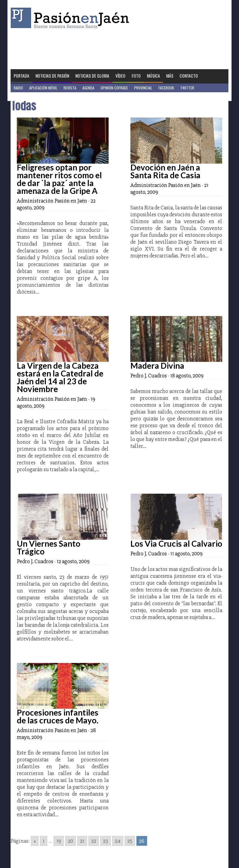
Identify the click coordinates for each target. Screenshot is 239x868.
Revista (70, 88)
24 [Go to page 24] (118, 841)
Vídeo (120, 76)
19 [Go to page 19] (59, 841)
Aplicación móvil (43, 88)
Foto (136, 76)
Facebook (166, 88)
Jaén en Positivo (27, 96)
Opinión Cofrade (114, 88)
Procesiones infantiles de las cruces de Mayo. (58, 716)
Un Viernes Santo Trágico (49, 547)
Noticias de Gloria (92, 76)
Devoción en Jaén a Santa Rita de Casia (165, 171)
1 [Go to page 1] (44, 841)
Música (153, 76)
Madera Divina (157, 366)
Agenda (88, 88)
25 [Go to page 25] (130, 841)
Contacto (189, 76)
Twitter (187, 88)
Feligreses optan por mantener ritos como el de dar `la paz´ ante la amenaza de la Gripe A (59, 179)
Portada (21, 76)
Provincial (143, 88)
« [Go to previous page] (35, 841)
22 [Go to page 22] (94, 841)
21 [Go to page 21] (82, 841)
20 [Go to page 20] (70, 841)
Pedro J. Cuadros (149, 376)
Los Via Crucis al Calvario (176, 544)
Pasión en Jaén (72, 18)
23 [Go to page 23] (105, 841)
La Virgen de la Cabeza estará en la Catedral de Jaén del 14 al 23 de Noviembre (60, 377)
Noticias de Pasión (52, 76)
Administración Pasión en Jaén (52, 201)
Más (170, 76)
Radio (18, 88)
